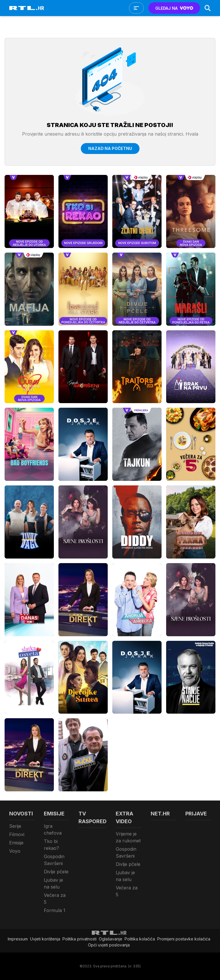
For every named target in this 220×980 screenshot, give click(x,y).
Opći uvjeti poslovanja (109, 945)
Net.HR (160, 814)
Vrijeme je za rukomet (128, 837)
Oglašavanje (111, 939)
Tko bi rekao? (51, 845)
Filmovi (17, 834)
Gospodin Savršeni (54, 860)
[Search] (208, 8)
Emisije (16, 843)
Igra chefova (53, 829)
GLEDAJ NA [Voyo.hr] (174, 8)
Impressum (18, 939)
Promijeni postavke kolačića (184, 939)
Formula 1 (55, 910)
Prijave (196, 814)
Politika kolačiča (140, 939)
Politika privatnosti (79, 939)
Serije (15, 826)
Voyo (15, 851)
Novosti (21, 814)
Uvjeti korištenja (45, 939)
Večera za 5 (55, 899)
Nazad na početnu (110, 148)
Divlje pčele (56, 872)
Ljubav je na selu (53, 883)
